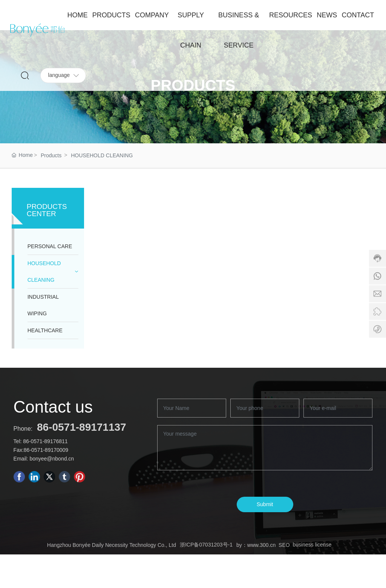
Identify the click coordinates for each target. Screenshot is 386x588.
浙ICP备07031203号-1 (206, 545)
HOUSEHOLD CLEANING (102, 155)
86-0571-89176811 (45, 441)
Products (51, 155)
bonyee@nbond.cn (52, 459)
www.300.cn (261, 545)
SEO (284, 545)
